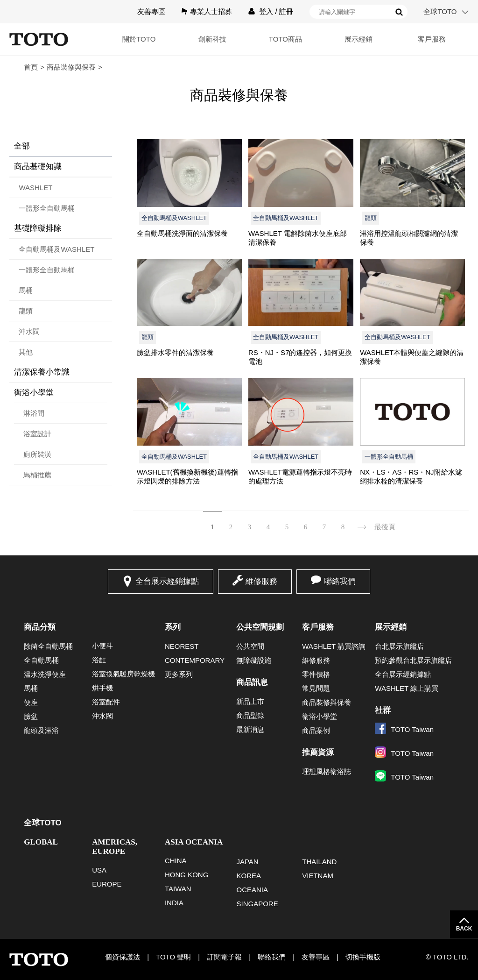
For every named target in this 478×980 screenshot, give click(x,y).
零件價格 (316, 674)
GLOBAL (41, 842)
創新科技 (211, 39)
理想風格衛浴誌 (327, 771)
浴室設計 (37, 434)
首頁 (31, 67)
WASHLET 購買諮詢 (334, 646)
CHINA (176, 861)
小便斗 (102, 646)
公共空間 (250, 646)
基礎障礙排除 (38, 228)
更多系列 (179, 674)
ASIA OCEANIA (194, 842)
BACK (464, 929)
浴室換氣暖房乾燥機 (123, 674)
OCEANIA (252, 890)
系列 (173, 627)
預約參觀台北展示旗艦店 (413, 660)
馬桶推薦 (37, 475)
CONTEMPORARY (195, 660)
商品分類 (40, 627)
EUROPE (107, 884)
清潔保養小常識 (42, 372)
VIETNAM (318, 876)
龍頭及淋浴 (41, 730)
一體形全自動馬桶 (47, 208)
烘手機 (102, 688)
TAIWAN (178, 889)
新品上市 (250, 701)
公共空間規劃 (260, 627)
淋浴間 (34, 413)
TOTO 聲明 (173, 957)
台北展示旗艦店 (399, 646)
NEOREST (182, 646)
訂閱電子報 (224, 957)
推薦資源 (318, 752)
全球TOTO (440, 11)
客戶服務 (432, 39)
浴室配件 (106, 702)
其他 (26, 352)
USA (99, 870)
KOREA (249, 876)
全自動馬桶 (41, 660)
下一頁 (362, 521)
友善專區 (151, 11)
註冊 (286, 11)
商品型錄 (250, 715)
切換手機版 (363, 957)
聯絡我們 (340, 581)
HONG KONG (186, 875)
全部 (22, 146)
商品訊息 (252, 682)
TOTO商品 (285, 39)
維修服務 (261, 581)
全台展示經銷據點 (167, 581)
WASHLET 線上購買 (407, 688)
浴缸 (99, 660)
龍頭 (26, 311)
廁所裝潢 (37, 454)
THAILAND (319, 862)
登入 (266, 11)
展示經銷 (358, 39)
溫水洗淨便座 (45, 674)
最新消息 (250, 729)
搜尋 (399, 12)
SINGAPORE (257, 904)
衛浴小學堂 (34, 393)
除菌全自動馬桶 (48, 646)
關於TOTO (138, 39)
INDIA (174, 903)
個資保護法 (123, 957)
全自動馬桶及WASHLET (56, 249)
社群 (383, 710)
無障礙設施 (254, 660)
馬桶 (26, 290)
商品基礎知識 (38, 167)
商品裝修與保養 (71, 67)
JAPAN (247, 862)
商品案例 (316, 730)
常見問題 (316, 688)
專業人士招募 (211, 11)
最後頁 (385, 527)
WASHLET (35, 188)
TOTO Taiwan (404, 729)
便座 (31, 702)
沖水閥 (29, 331)
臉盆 (31, 716)
